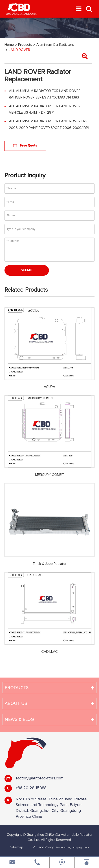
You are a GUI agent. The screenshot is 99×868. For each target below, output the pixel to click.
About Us (16, 703)
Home (9, 45)
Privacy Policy (43, 847)
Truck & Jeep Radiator (49, 564)
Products (25, 45)
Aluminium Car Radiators (55, 45)
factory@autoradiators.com (40, 778)
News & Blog (19, 719)
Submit (27, 270)
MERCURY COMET (50, 475)
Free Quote (25, 145)
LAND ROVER (19, 50)
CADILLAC (49, 652)
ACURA (49, 387)
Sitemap (17, 847)
